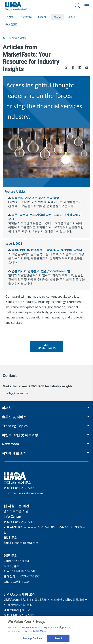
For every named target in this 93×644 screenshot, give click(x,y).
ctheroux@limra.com (17, 581)
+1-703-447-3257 (28, 576)
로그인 (26, 609)
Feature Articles (15, 192)
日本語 (71, 17)
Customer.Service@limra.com (23, 492)
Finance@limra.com (25, 542)
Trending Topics (15, 425)
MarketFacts (17, 38)
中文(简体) (26, 17)
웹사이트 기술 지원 (16, 510)
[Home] (4, 38)
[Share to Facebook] (73, 68)
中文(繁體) (11, 24)
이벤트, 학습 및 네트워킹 (20, 434)
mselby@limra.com (15, 392)
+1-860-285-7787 (25, 570)
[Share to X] (66, 68)
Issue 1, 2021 (13, 243)
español (43, 17)
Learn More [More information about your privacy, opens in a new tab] (39, 633)
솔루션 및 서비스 (14, 416)
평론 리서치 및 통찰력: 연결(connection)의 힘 (41, 270)
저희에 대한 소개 (14, 452)
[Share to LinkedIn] (80, 68)
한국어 (57, 17)
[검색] (78, 6)
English (9, 17)
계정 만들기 (11, 609)
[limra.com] (16, 6)
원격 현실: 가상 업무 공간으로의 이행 (35, 197)
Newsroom (10, 443)
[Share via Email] (87, 68)
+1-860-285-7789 (22, 487)
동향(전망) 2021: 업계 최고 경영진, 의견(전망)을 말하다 (47, 249)
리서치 (7, 407)
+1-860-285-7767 (22, 521)
